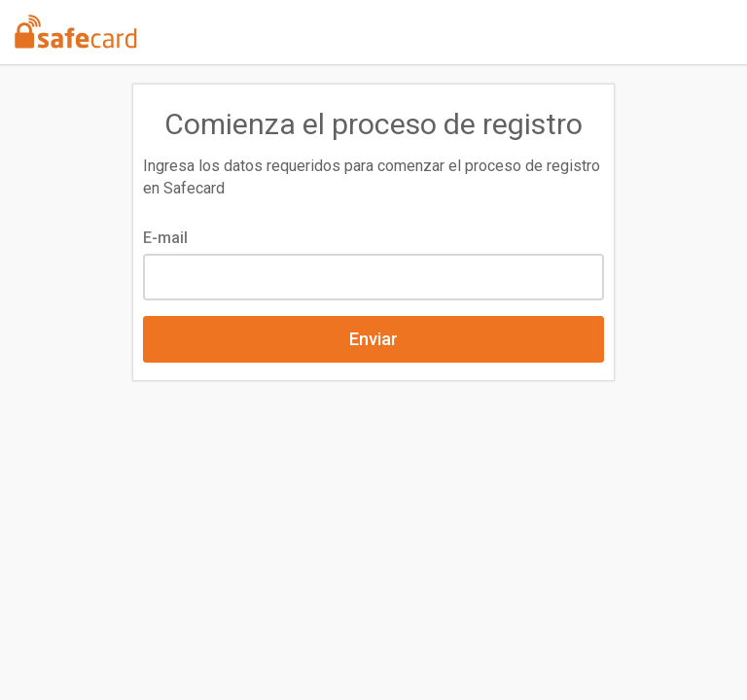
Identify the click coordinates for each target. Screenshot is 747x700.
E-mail (165, 238)
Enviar (373, 339)
